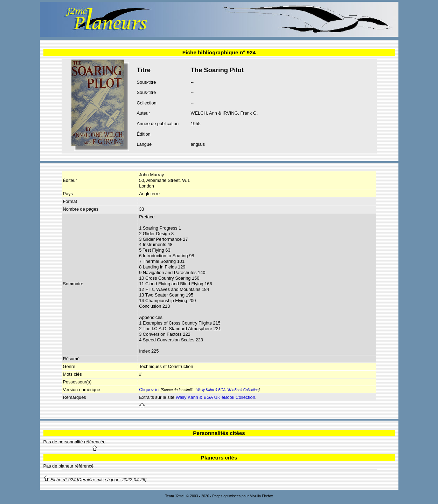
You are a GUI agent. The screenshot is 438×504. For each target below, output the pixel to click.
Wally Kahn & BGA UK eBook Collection (228, 390)
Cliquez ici (149, 390)
